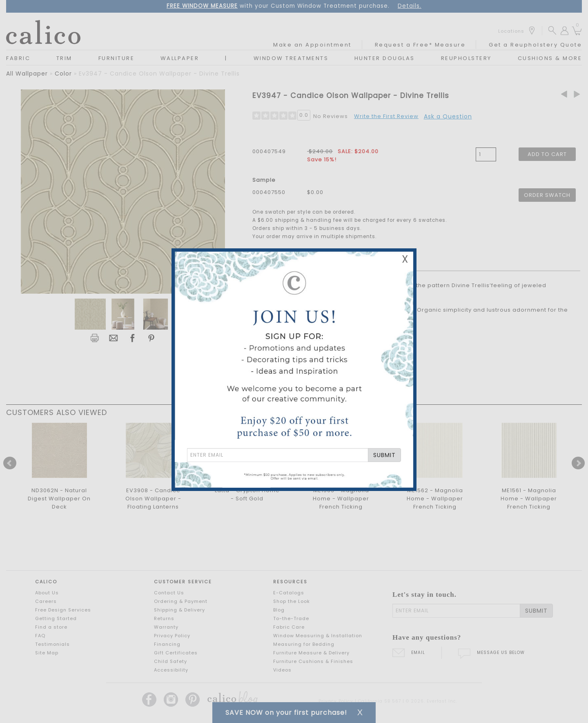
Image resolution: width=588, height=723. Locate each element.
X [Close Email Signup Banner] (405, 259)
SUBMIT (384, 455)
